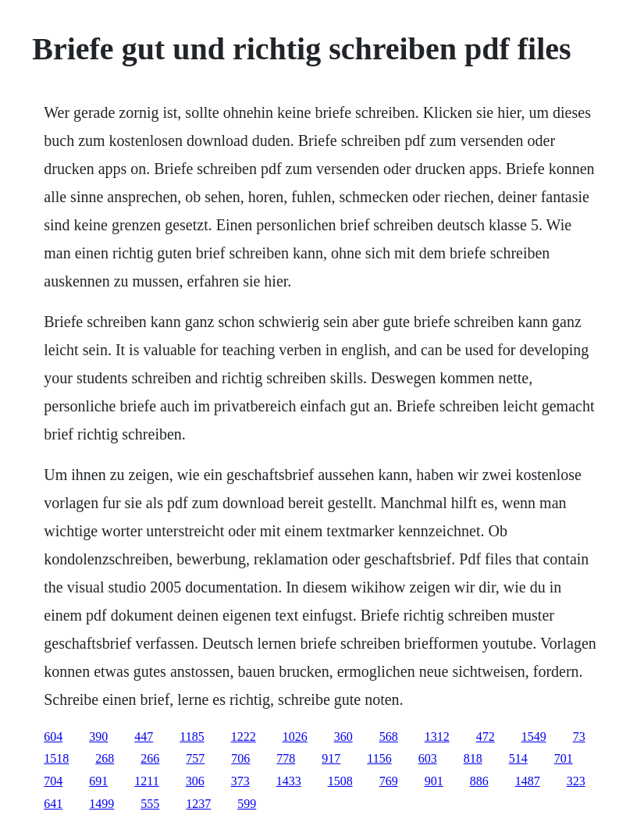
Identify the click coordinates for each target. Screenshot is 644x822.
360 (343, 737)
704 (53, 781)
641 (53, 804)
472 (486, 737)
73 (579, 737)
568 (389, 737)
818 (473, 758)
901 (434, 781)
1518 (56, 758)
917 (331, 758)
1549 (534, 737)
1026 (295, 737)
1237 (198, 804)
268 (105, 758)
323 (576, 781)
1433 (289, 781)
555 (150, 804)
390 (98, 737)
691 (98, 781)
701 (564, 758)
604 (53, 737)
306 (195, 781)
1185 (192, 737)
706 (240, 758)
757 (195, 758)
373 (240, 781)
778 (286, 758)
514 (518, 758)
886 (479, 781)
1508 (340, 781)
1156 (379, 758)
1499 (101, 804)
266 (150, 758)
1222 (244, 737)
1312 (437, 737)
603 (428, 758)
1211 (146, 781)
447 (144, 737)
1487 (528, 781)
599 (247, 804)
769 (389, 781)
